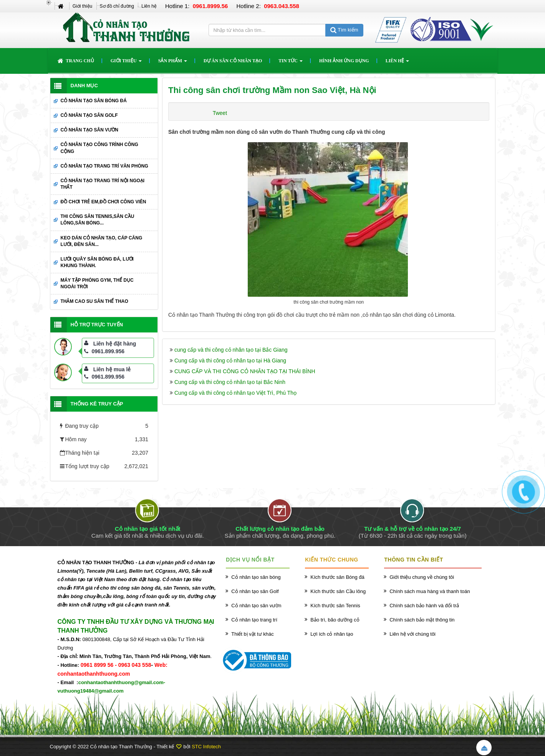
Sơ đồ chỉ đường (117, 6)
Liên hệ (149, 6)
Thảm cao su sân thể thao (94, 301)
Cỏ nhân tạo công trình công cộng (99, 148)
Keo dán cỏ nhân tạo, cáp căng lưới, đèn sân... (102, 241)
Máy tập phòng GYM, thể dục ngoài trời (97, 283)
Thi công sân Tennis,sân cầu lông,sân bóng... (98, 220)
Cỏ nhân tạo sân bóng (256, 577)
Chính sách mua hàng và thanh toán (430, 591)
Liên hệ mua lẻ (112, 369)
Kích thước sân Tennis (335, 606)
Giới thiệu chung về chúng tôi (422, 577)
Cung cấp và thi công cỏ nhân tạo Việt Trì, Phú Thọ (235, 393)
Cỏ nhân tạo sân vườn (89, 130)
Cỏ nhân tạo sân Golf (89, 115)
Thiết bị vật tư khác (253, 634)
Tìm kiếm (344, 30)
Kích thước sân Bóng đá (337, 577)
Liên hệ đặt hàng (115, 344)
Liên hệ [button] (398, 63)
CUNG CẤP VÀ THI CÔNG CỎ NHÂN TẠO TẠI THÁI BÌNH (245, 371)
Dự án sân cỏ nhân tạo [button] (233, 61)
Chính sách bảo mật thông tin (422, 620)
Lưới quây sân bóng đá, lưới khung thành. (97, 262)
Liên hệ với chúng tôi (412, 634)
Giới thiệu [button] (126, 63)
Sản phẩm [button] (173, 63)
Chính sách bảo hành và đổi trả (424, 606)
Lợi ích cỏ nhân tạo (332, 634)
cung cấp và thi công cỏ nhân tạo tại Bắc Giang (231, 350)
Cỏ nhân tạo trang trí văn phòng (104, 166)
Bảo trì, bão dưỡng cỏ (335, 620)
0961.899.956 (104, 351)
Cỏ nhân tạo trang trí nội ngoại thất (103, 184)
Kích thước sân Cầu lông (338, 591)
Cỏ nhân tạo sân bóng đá (94, 101)
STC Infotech (206, 747)
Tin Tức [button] (291, 63)
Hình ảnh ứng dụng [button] (344, 61)
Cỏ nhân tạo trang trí (254, 620)
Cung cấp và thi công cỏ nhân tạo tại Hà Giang (230, 361)
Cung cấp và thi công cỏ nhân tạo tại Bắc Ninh (230, 382)
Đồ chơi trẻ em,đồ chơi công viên (104, 202)
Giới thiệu (82, 6)
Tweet (220, 113)
